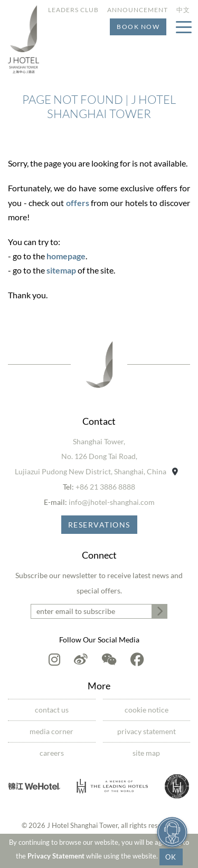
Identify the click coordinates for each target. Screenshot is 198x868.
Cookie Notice (147, 710)
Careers (52, 753)
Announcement (138, 10)
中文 (183, 10)
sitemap (61, 270)
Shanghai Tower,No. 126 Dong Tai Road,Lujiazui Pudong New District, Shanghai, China (96, 457)
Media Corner (51, 731)
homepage (66, 256)
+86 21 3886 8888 (105, 487)
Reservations (99, 525)
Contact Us (52, 710)
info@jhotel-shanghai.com (112, 502)
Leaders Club (73, 10)
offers (78, 203)
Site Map (146, 753)
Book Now (138, 27)
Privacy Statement (56, 856)
